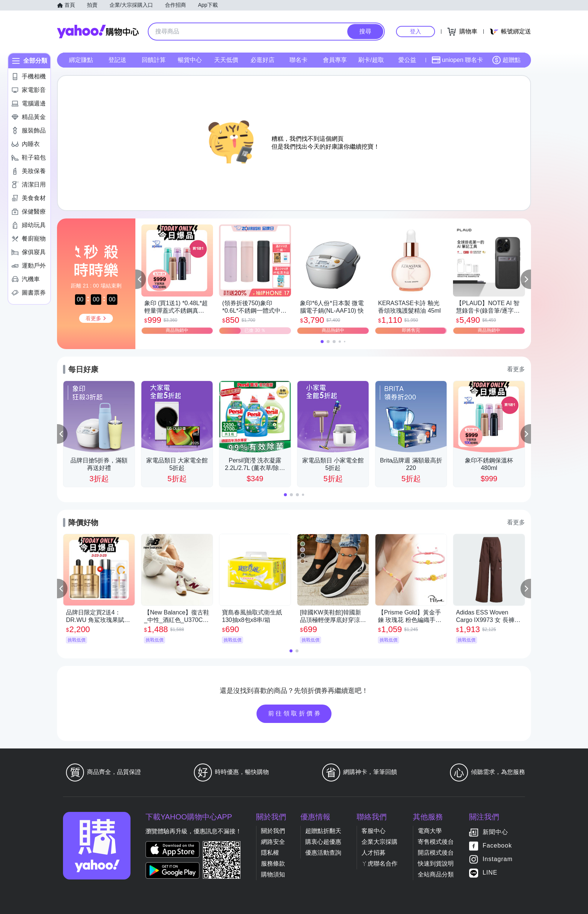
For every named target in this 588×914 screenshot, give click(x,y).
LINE (490, 873)
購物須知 (273, 874)
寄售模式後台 (436, 842)
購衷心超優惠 (323, 842)
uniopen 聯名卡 (457, 60)
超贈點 (506, 60)
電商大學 (430, 831)
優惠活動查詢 (323, 853)
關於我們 (273, 831)
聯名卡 (298, 60)
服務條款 (273, 864)
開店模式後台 (436, 853)
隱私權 (270, 853)
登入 (415, 31)
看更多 (516, 369)
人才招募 (373, 853)
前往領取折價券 (295, 713)
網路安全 (273, 842)
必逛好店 (262, 60)
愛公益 (407, 60)
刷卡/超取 (371, 60)
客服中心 (373, 831)
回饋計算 (154, 60)
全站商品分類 (436, 874)
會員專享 (335, 60)
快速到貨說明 (436, 864)
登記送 (117, 60)
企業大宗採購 (379, 842)
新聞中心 (495, 832)
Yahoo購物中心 (98, 32)
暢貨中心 (190, 60)
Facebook (497, 845)
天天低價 (226, 60)
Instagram (498, 859)
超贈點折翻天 (323, 831)
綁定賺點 (81, 60)
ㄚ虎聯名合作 (379, 864)
